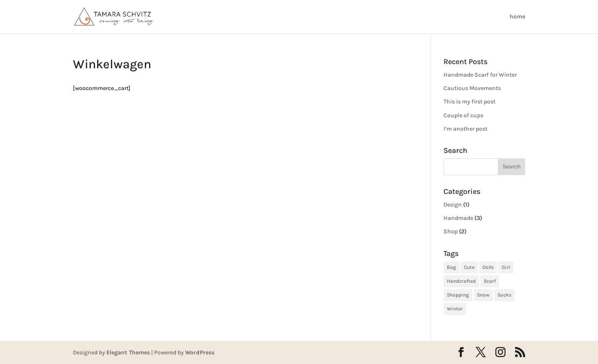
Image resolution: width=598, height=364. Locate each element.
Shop (451, 231)
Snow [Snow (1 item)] (483, 295)
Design (453, 205)
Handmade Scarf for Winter (480, 75)
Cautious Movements (472, 88)
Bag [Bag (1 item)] (451, 267)
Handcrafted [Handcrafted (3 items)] (461, 281)
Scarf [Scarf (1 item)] (490, 281)
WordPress (200, 352)
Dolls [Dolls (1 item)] (488, 267)
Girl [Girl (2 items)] (506, 267)
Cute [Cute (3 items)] (469, 267)
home (517, 17)
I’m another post (465, 129)
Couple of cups (463, 115)
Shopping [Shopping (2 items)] (458, 295)
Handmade (458, 218)
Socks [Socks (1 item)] (504, 295)
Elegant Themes (128, 352)
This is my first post (469, 102)
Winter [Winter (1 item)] (455, 309)
